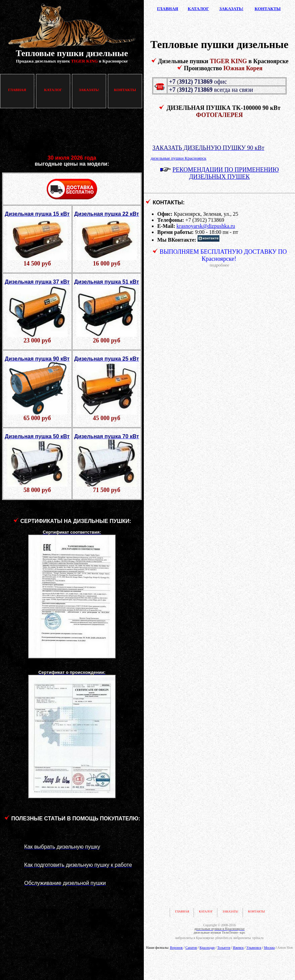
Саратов (191, 948)
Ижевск (238, 948)
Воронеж (176, 948)
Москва (269, 948)
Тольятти (224, 948)
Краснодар (207, 948)
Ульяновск (254, 948)
